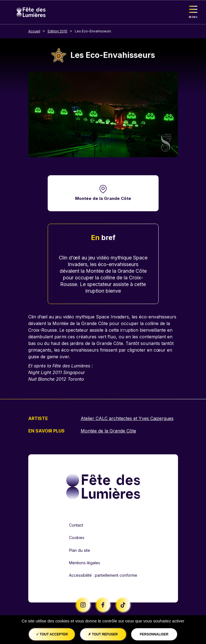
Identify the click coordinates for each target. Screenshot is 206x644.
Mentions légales (85, 563)
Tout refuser (103, 634)
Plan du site (80, 550)
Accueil (34, 31)
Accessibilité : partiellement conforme (103, 575)
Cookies (77, 538)
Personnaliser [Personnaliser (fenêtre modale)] (154, 634)
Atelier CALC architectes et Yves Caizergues (127, 418)
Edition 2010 (58, 31)
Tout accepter (52, 634)
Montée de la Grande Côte (103, 198)
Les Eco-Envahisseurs (93, 31)
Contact (76, 525)
